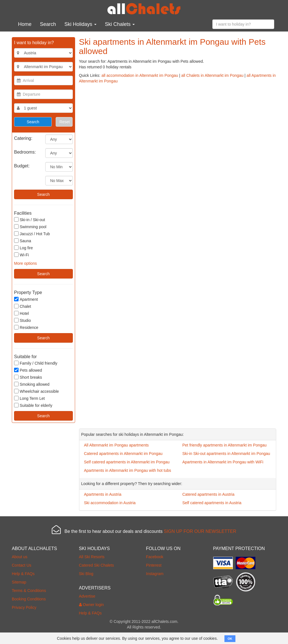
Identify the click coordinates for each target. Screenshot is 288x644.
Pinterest (154, 565)
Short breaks (28, 377)
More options (25, 263)
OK (230, 639)
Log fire (23, 248)
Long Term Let (29, 398)
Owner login (92, 605)
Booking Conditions (29, 599)
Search (48, 24)
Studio (22, 320)
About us (20, 557)
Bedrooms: (25, 152)
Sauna (22, 241)
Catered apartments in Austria (208, 494)
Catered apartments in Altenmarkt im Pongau (123, 454)
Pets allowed (28, 370)
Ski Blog (86, 574)
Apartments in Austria (103, 494)
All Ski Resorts (92, 557)
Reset (65, 122)
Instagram (155, 574)
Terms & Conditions (29, 591)
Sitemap (19, 582)
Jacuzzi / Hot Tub (32, 234)
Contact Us (22, 565)
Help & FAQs (23, 574)
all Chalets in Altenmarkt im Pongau (212, 75)
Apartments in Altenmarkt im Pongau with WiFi (223, 462)
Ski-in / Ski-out (30, 220)
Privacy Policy (24, 607)
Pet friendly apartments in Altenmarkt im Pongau (224, 445)
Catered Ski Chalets (97, 565)
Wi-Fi (22, 255)
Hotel (22, 313)
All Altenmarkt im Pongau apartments (116, 445)
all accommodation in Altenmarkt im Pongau (140, 75)
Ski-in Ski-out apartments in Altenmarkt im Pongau (226, 454)
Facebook (155, 557)
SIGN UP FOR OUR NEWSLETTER (200, 531)
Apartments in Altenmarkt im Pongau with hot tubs (128, 470)
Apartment (26, 299)
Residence (26, 327)
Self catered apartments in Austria (212, 503)
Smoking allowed (32, 384)
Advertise (87, 596)
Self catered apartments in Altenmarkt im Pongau (127, 462)
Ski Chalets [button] (120, 24)
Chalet (22, 306)
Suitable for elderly (33, 405)
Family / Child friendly (36, 363)
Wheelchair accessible (36, 391)
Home (25, 24)
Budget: (22, 166)
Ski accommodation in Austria (110, 503)
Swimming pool (30, 227)
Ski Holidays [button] (80, 24)
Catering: (23, 138)
